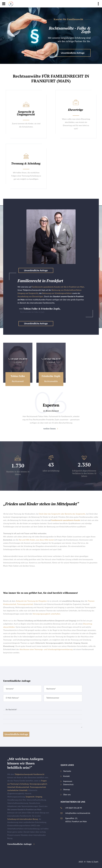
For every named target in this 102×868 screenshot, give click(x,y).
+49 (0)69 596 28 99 (19, 359)
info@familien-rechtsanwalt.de (78, 813)
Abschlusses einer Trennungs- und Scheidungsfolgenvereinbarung (46, 649)
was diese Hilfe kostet (45, 540)
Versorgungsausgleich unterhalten (46, 614)
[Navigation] (4, 4)
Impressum (68, 781)
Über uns (67, 794)
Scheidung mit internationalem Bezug (23, 819)
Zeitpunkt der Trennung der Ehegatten (31, 601)
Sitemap (67, 789)
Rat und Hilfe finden (27, 540)
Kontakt (66, 776)
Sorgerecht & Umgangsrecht (26, 113)
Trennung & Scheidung (26, 163)
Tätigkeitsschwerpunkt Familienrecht (29, 774)
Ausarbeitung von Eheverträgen (30, 296)
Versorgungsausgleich (38, 784)
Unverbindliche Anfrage (73, 53)
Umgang (39, 797)
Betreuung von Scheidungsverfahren (57, 293)
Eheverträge (76, 110)
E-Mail (19, 362)
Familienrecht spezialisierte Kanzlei (66, 520)
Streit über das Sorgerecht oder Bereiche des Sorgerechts (62, 514)
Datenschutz (68, 784)
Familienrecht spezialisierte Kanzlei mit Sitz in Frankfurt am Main (58, 287)
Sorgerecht (30, 797)
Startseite (67, 771)
